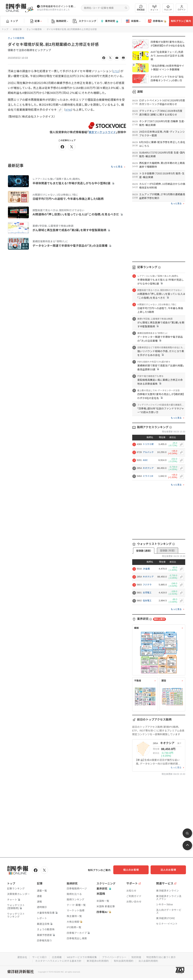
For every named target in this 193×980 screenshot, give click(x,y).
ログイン (182, 8)
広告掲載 (56, 957)
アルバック (148, 452)
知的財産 (137, 957)
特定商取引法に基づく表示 (163, 957)
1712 (116, 71)
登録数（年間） (168, 551)
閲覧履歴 (141, 8)
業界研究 (109, 21)
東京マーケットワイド (102, 132)
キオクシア (148, 468)
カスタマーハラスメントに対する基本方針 (57, 960)
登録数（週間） (144, 551)
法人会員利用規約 (150, 960)
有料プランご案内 (181, 21)
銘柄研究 (60, 21)
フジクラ (147, 585)
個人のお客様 (135, 870)
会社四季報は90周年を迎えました (53, 10)
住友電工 (147, 601)
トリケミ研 (148, 444)
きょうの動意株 (34, 29)
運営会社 (20, 957)
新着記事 (17, 29)
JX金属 (146, 569)
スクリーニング (85, 21)
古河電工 (147, 593)
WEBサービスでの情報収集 (81, 957)
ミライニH (148, 476)
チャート (154, 8)
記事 (36, 21)
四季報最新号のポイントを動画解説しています (59, 6)
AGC (145, 460)
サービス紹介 (38, 957)
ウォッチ (168, 8)
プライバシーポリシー (115, 957)
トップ (12, 21)
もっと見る (117, 167)
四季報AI (157, 21)
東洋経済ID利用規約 (98, 960)
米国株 (133, 21)
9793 (69, 110)
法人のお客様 (170, 870)
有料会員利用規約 (124, 960)
